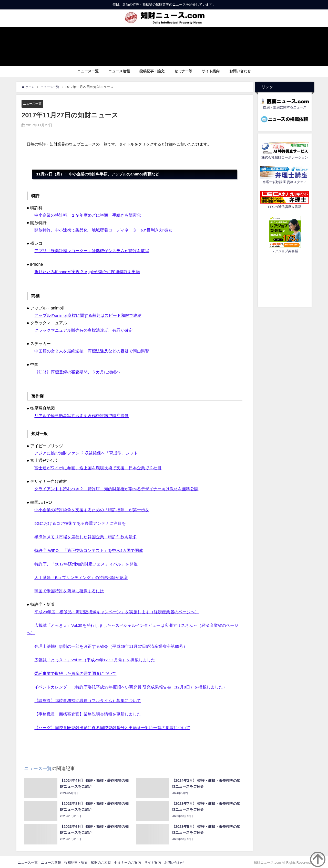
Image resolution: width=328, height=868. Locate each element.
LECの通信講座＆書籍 (285, 207)
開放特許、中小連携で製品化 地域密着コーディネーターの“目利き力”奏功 (103, 230)
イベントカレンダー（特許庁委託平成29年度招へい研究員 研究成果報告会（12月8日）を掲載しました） (131, 686)
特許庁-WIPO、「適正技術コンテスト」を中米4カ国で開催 (89, 550)
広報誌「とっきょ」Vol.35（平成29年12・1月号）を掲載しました (95, 659)
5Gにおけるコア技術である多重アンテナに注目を (80, 523)
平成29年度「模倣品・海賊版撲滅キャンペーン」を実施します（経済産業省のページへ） (117, 611)
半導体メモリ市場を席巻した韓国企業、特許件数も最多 (86, 536)
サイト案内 (211, 71)
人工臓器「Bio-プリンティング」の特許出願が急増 (81, 577)
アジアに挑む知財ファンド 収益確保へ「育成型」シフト (86, 453)
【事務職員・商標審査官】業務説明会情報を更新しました (88, 713)
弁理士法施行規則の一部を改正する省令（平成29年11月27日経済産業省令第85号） (111, 646)
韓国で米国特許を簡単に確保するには (69, 590)
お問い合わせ (240, 71)
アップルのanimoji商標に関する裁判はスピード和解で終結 (88, 315)
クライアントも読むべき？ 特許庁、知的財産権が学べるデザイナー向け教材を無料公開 (116, 488)
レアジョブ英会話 (285, 251)
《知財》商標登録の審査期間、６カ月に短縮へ (77, 372)
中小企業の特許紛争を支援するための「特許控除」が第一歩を (92, 509)
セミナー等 (183, 71)
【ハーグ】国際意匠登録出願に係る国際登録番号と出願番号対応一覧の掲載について (112, 727)
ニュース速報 (119, 71)
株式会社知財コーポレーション (285, 157)
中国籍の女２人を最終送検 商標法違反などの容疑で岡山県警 (92, 351)
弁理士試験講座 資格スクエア (285, 182)
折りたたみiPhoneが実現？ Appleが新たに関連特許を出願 (88, 272)
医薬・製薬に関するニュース (285, 107)
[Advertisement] (285, 279)
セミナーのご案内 (128, 861)
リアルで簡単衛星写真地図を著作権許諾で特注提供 (81, 415)
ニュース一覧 (88, 71)
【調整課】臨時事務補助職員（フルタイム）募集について (88, 699)
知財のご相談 (101, 861)
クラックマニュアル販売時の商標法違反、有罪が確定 (84, 330)
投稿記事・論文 (152, 71)
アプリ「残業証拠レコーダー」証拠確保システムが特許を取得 (92, 251)
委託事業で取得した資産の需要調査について (75, 673)
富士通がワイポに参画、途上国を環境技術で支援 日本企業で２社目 (98, 468)
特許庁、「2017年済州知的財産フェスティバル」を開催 (86, 563)
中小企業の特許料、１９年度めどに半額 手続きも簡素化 (88, 215)
